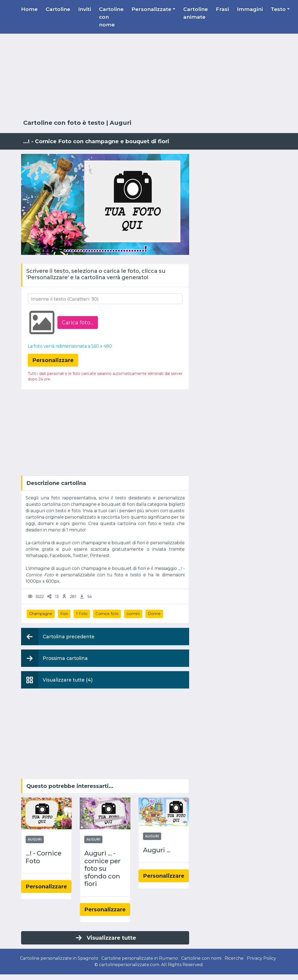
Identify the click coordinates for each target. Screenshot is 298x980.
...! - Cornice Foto (43, 857)
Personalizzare (46, 886)
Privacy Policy (261, 958)
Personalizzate (151, 9)
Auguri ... (157, 850)
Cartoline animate (196, 13)
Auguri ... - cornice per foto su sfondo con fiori (102, 869)
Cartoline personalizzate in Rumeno (140, 958)
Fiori (64, 614)
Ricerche (234, 958)
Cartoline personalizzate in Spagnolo (59, 958)
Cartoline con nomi (201, 958)
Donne (154, 614)
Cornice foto (107, 614)
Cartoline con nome (111, 17)
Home (29, 9)
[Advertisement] (149, 77)
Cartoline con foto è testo (64, 123)
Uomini (133, 614)
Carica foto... (78, 322)
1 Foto (82, 614)
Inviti (85, 9)
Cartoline (58, 9)
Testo (278, 9)
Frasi (222, 9)
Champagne (41, 614)
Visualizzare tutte (105, 938)
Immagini (250, 9)
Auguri (120, 123)
